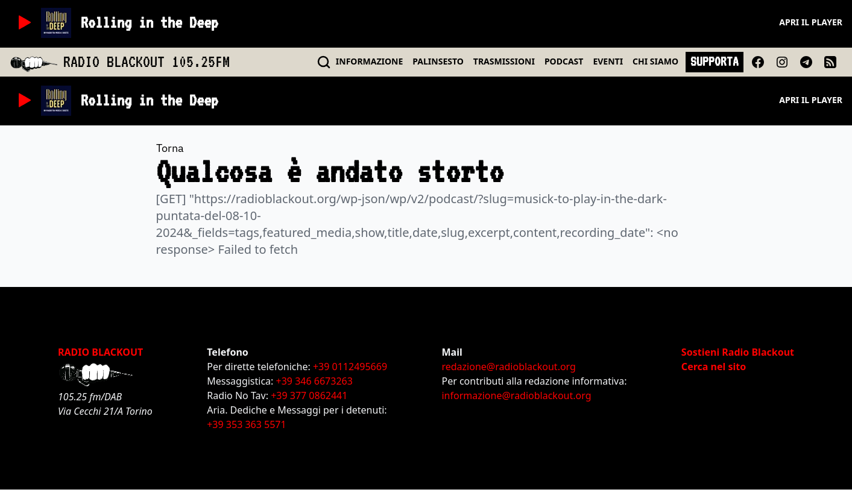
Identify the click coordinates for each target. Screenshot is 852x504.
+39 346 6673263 (314, 381)
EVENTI (608, 61)
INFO (370, 61)
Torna (170, 148)
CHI (655, 61)
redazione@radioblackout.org (508, 367)
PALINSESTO (438, 61)
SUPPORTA (715, 61)
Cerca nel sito (714, 367)
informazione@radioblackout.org (516, 395)
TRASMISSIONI (504, 61)
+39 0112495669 (350, 367)
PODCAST (564, 61)
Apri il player (811, 22)
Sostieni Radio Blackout (738, 352)
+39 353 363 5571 (246, 424)
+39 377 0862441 (309, 395)
